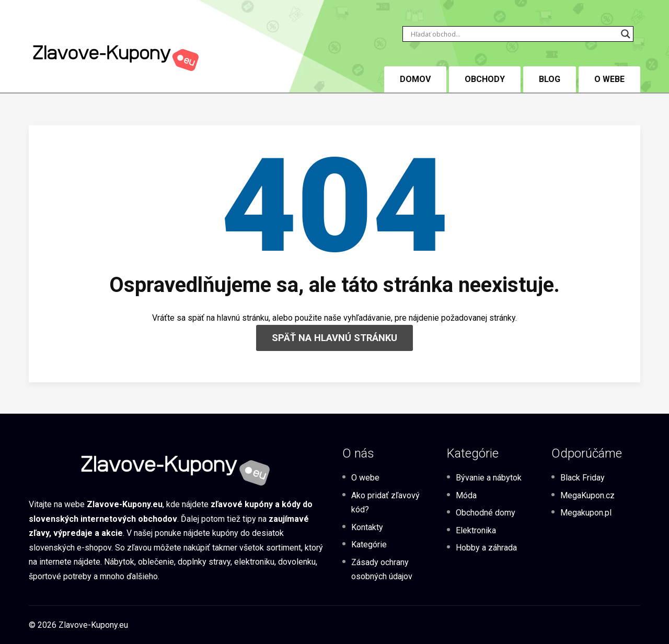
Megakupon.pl (586, 513)
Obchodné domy (486, 513)
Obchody (485, 79)
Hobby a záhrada (486, 548)
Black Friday (583, 478)
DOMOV (415, 79)
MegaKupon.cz (587, 495)
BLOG (550, 79)
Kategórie (369, 545)
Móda (466, 495)
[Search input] (513, 34)
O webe (609, 79)
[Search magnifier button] (626, 34)
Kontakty (367, 527)
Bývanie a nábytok (489, 478)
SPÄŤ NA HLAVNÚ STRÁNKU (334, 338)
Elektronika (476, 530)
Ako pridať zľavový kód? (385, 502)
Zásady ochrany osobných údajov (382, 569)
